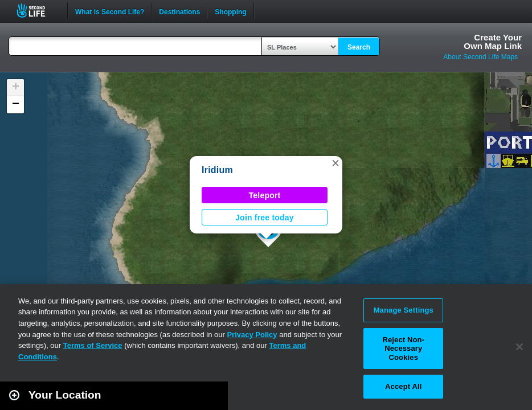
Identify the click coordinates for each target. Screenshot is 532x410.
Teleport (265, 195)
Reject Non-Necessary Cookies (403, 348)
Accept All (403, 386)
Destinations (179, 11)
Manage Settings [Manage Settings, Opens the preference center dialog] (404, 310)
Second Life (37, 11)
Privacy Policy (252, 335)
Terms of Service (93, 345)
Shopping (230, 11)
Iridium (217, 170)
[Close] (519, 347)
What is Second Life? (110, 11)
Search (359, 47)
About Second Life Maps (480, 57)
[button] (335, 163)
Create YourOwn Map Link (493, 42)
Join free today (265, 218)
